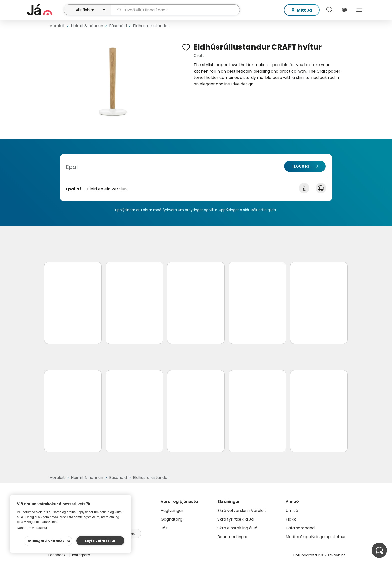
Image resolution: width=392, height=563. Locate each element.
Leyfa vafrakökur (100, 541)
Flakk (291, 519)
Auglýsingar (172, 511)
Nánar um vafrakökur (32, 528)
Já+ (164, 528)
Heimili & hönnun (87, 26)
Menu (359, 10)
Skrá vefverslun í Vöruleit (242, 511)
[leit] (176, 10)
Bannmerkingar (233, 537)
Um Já (292, 511)
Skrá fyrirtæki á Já (236, 519)
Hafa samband (300, 528)
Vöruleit (57, 26)
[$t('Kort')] (344, 10)
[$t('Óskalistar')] (329, 10)
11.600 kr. (301, 166)
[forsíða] (45, 10)
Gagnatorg (172, 519)
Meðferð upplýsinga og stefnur (316, 537)
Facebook (57, 555)
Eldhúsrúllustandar (151, 26)
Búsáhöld (118, 26)
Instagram (81, 555)
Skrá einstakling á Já (237, 528)
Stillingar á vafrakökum (49, 541)
